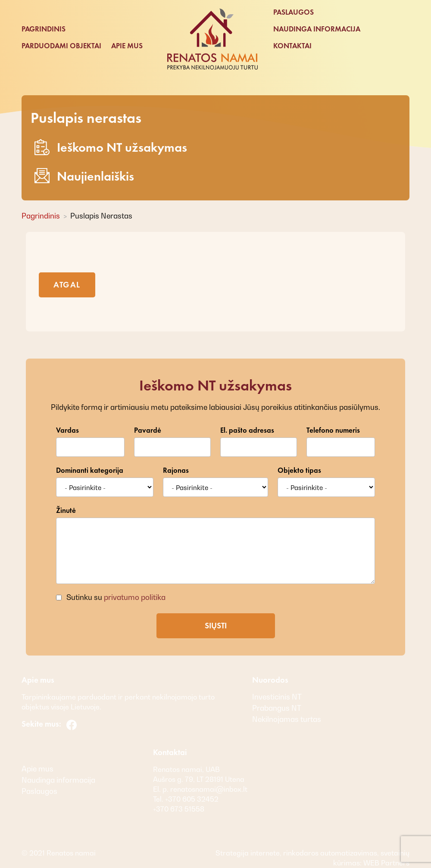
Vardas (67, 430)
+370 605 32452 (191, 799)
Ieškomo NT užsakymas (111, 147)
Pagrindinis (44, 29)
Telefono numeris (333, 430)
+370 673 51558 (179, 809)
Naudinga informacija (317, 29)
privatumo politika (135, 597)
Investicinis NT (277, 697)
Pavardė (148, 430)
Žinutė (66, 510)
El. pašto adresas (247, 430)
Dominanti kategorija (90, 470)
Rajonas (176, 470)
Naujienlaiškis (84, 176)
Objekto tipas (299, 470)
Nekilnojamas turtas (287, 719)
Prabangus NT (277, 708)
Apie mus (127, 46)
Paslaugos (294, 12)
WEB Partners (386, 863)
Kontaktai (292, 46)
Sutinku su (115, 597)
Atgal (67, 285)
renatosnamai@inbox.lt (209, 789)
